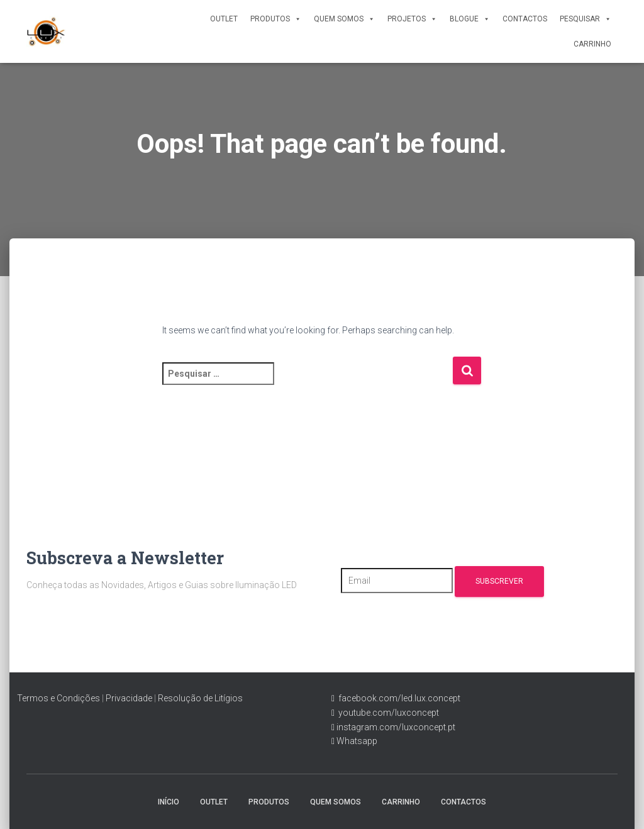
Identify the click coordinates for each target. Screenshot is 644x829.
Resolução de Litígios (200, 698)
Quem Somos (344, 19)
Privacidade (129, 698)
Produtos (276, 19)
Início (169, 802)
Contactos (525, 19)
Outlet (224, 19)
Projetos (412, 19)
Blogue (470, 19)
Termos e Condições (58, 698)
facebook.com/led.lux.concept (399, 698)
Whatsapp (356, 741)
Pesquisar (586, 19)
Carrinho (592, 44)
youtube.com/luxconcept (387, 713)
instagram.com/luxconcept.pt (395, 727)
